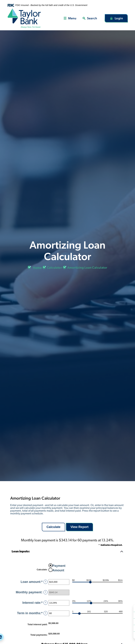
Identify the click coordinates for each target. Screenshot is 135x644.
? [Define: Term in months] (46, 613)
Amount (58, 570)
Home (37, 267)
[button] (68, 552)
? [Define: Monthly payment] (46, 592)
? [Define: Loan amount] (46, 582)
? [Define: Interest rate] (46, 603)
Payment (59, 566)
